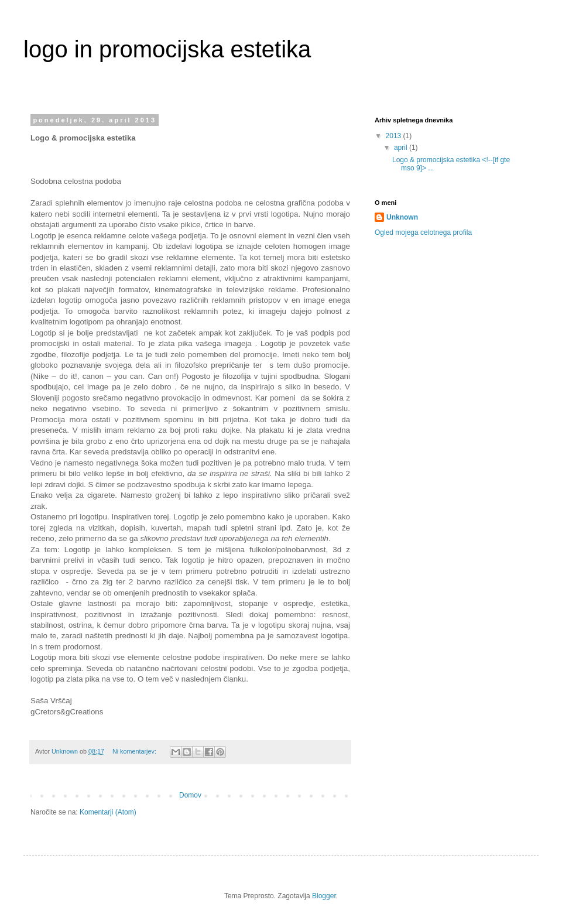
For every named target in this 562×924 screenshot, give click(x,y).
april (402, 148)
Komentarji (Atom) (108, 812)
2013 (395, 136)
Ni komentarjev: (135, 751)
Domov (190, 795)
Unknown (402, 217)
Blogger (324, 896)
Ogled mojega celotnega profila (423, 232)
